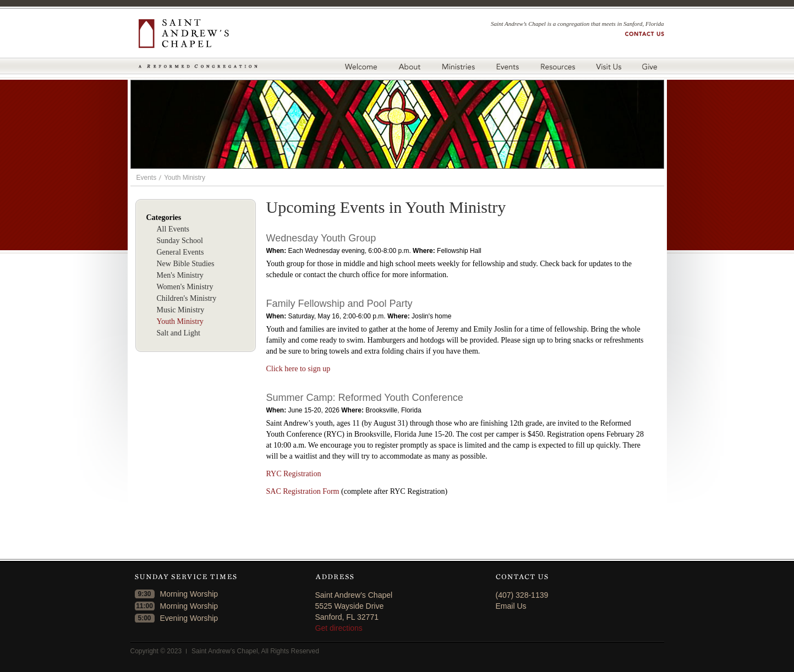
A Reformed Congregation (198, 66)
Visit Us (609, 66)
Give (651, 66)
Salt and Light (179, 333)
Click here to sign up (299, 369)
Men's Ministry (180, 275)
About (409, 66)
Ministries (458, 66)
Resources (557, 66)
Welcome (361, 66)
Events (507, 66)
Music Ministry (181, 310)
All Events (173, 229)
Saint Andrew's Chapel (198, 34)
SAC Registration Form (303, 491)
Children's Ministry (187, 298)
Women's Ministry (185, 287)
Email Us (511, 606)
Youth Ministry (185, 178)
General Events (180, 252)
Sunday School (180, 241)
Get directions (339, 628)
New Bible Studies (186, 264)
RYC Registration (294, 474)
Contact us (645, 34)
